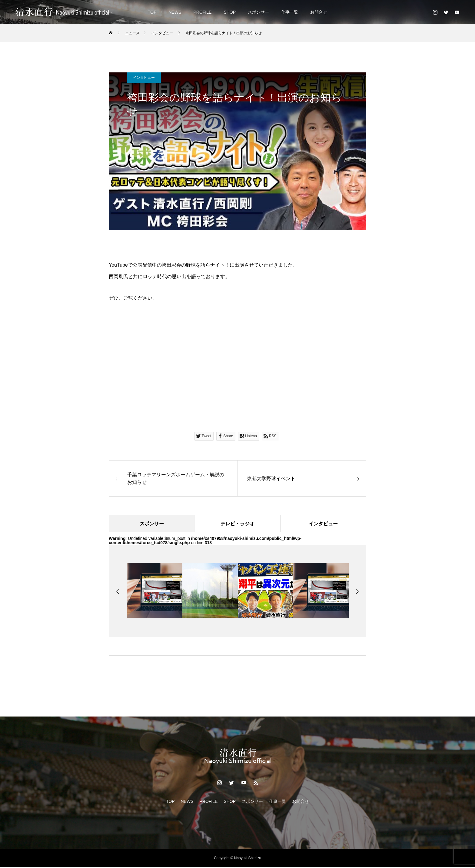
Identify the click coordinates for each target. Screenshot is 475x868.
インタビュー (144, 78)
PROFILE (202, 12)
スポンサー (258, 12)
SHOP (230, 12)
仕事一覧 (290, 12)
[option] (155, 592)
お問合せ (319, 12)
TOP (152, 12)
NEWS (175, 12)
